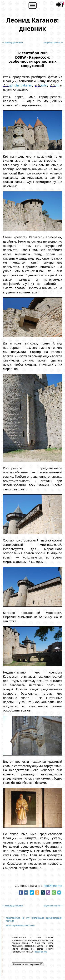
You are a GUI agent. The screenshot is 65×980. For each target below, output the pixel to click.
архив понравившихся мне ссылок (20, 926)
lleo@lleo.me (53, 886)
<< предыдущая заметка (13, 42)
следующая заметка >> (53, 42)
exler (44, 85)
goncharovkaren (21, 85)
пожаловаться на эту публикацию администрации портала (34, 919)
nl (57, 85)
